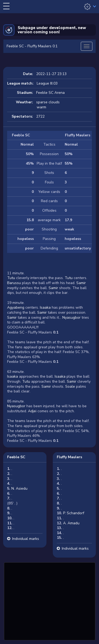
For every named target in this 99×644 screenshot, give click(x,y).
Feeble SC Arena (50, 93)
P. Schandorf (74, 513)
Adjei (32, 411)
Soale (70, 386)
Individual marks (26, 539)
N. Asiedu (19, 488)
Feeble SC (16, 457)
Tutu (11, 278)
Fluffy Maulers (69, 457)
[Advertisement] (50, 601)
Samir (81, 283)
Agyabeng (16, 307)
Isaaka (45, 307)
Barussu (14, 283)
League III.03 (47, 83)
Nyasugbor (71, 318)
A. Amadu (71, 523)
